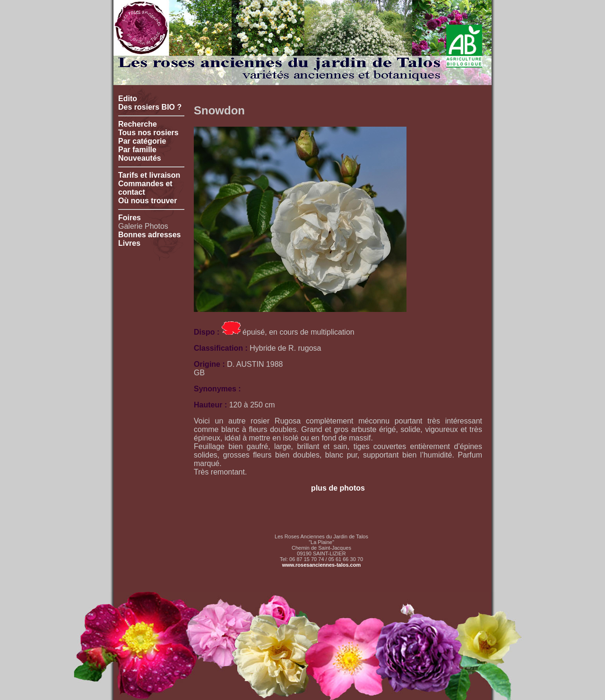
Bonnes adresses (150, 235)
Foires (130, 218)
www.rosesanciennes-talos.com (321, 565)
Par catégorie (142, 141)
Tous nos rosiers (148, 133)
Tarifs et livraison (149, 175)
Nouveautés (140, 158)
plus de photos (338, 488)
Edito (128, 99)
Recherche (138, 124)
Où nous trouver (147, 201)
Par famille (137, 150)
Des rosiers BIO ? (150, 107)
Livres (129, 243)
